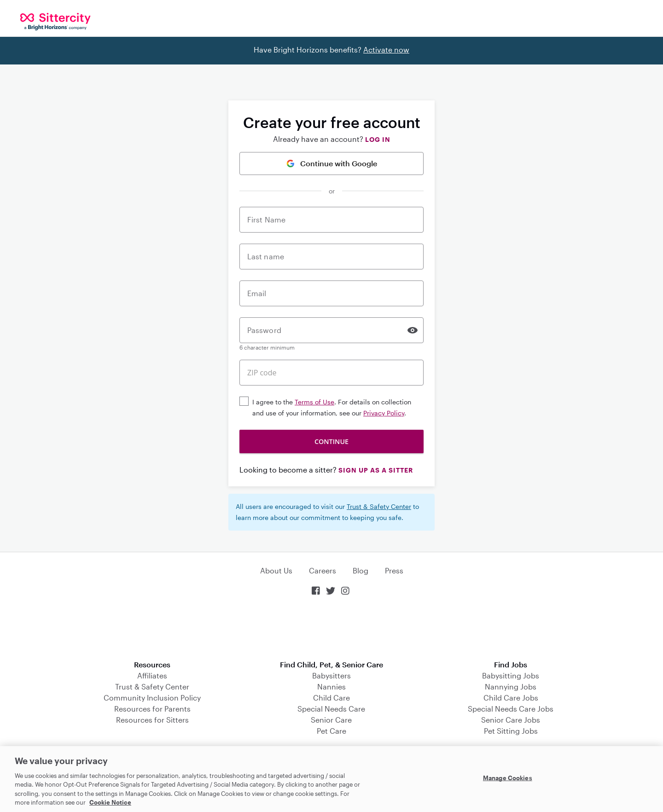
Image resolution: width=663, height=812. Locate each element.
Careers (323, 570)
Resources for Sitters (152, 720)
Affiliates (152, 675)
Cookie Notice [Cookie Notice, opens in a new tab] (110, 802)
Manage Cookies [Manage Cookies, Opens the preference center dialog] (508, 778)
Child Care (331, 698)
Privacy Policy (384, 413)
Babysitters (331, 675)
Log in (378, 139)
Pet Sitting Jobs (511, 731)
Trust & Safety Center (379, 506)
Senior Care (331, 720)
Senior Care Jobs (511, 720)
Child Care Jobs (511, 698)
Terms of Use (314, 402)
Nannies (331, 686)
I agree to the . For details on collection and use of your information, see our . (332, 407)
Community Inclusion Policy (152, 698)
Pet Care (331, 731)
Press (394, 570)
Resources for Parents (152, 709)
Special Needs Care (331, 709)
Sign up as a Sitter (376, 470)
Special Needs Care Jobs (511, 709)
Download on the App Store (331, 629)
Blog (361, 570)
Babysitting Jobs (511, 675)
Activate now (386, 50)
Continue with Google (332, 163)
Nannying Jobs (511, 686)
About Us (276, 570)
